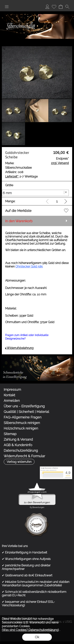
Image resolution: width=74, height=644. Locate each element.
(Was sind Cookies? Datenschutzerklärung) (30, 630)
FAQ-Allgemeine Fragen (23, 417)
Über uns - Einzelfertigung (24, 406)
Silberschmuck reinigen (22, 423)
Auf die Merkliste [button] (18, 211)
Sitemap (10, 434)
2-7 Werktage (21, 177)
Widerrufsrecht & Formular (24, 456)
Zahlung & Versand (18, 439)
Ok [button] (37, 637)
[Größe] (35, 193)
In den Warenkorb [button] (19, 221)
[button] (7, 7)
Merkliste (54, 7)
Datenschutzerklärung (21, 450)
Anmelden (47, 7)
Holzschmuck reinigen (21, 428)
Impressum (12, 390)
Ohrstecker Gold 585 (29, 266)
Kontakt (9, 395)
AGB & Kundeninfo (18, 445)
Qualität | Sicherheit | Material (26, 412)
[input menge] (57, 201)
